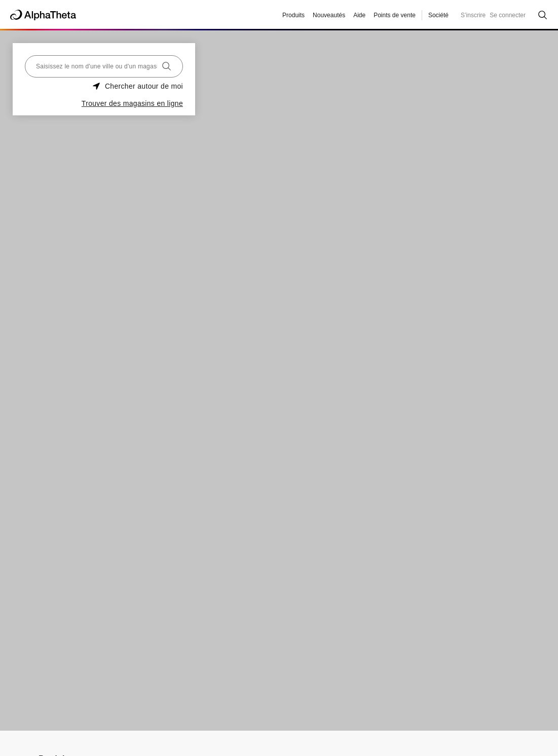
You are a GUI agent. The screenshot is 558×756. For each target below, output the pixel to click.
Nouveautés (329, 15)
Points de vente (395, 15)
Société (438, 15)
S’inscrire (473, 15)
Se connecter (508, 15)
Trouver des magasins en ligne (132, 103)
